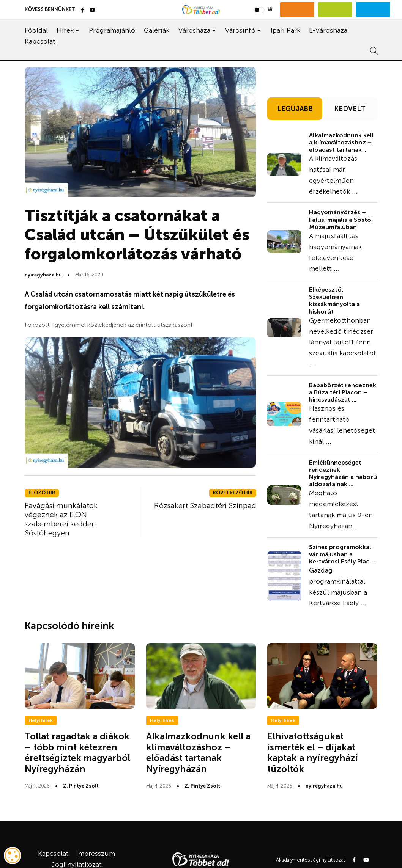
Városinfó (240, 30)
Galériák (157, 30)
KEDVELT (350, 109)
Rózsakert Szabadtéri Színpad (205, 505)
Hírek (65, 30)
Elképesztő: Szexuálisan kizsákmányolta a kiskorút (334, 301)
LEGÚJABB (295, 109)
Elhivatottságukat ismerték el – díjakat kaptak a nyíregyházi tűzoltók (313, 753)
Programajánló (112, 30)
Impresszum (96, 854)
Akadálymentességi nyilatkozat (311, 860)
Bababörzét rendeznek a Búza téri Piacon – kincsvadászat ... (343, 392)
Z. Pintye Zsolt (81, 786)
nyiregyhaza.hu (43, 275)
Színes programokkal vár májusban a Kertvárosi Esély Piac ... (342, 554)
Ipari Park (285, 30)
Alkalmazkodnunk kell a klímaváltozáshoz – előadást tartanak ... (341, 142)
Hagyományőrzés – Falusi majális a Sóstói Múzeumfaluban (341, 219)
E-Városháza (328, 30)
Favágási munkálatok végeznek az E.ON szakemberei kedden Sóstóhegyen (61, 519)
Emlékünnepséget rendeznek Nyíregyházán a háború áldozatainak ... (343, 473)
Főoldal (36, 30)
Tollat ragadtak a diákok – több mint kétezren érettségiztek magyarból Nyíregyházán (77, 753)
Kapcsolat (40, 41)
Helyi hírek (41, 720)
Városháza (194, 30)
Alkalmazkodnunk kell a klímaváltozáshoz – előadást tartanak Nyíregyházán (198, 753)
